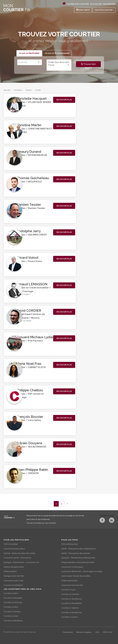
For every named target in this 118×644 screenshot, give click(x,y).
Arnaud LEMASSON (32, 284)
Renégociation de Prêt (14, 576)
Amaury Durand (29, 152)
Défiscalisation (10, 571)
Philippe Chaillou (30, 390)
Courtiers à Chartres (70, 594)
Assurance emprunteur (14, 549)
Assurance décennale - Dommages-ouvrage (82, 571)
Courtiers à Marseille (13, 598)
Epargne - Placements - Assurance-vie (21, 562)
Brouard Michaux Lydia (35, 337)
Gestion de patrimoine (14, 567)
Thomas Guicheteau (33, 178)
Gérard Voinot (27, 258)
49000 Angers (23, 294)
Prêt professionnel (70, 544)
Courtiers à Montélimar (72, 612)
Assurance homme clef (72, 585)
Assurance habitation (13, 585)
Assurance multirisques (72, 567)
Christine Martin (29, 125)
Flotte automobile (69, 581)
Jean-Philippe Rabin (32, 470)
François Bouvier (30, 417)
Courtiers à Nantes (12, 612)
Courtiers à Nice (11, 607)
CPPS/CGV (107, 632)
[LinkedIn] (112, 521)
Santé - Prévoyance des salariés (76, 553)
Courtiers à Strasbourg (71, 599)
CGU (97, 632)
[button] (64, 100)
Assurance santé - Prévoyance (17, 558)
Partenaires (109, 4)
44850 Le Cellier (24, 321)
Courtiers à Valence (70, 608)
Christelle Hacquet (31, 98)
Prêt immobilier (11, 544)
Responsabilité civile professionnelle (78, 562)
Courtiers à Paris (11, 593)
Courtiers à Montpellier (72, 603)
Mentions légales (84, 632)
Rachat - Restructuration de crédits (20, 553)
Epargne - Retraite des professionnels (78, 558)
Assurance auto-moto (14, 581)
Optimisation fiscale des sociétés (76, 576)
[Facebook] (102, 521)
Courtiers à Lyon (69, 590)
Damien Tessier (29, 204)
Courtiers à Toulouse (13, 602)
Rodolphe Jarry (29, 231)
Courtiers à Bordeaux (13, 621)
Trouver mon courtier (88, 65)
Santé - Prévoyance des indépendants (79, 549)
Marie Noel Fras (29, 364)
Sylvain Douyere (29, 443)
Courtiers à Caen (11, 616)
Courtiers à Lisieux (69, 617)
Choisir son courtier (78, 4)
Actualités (96, 4)
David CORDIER (29, 310)
